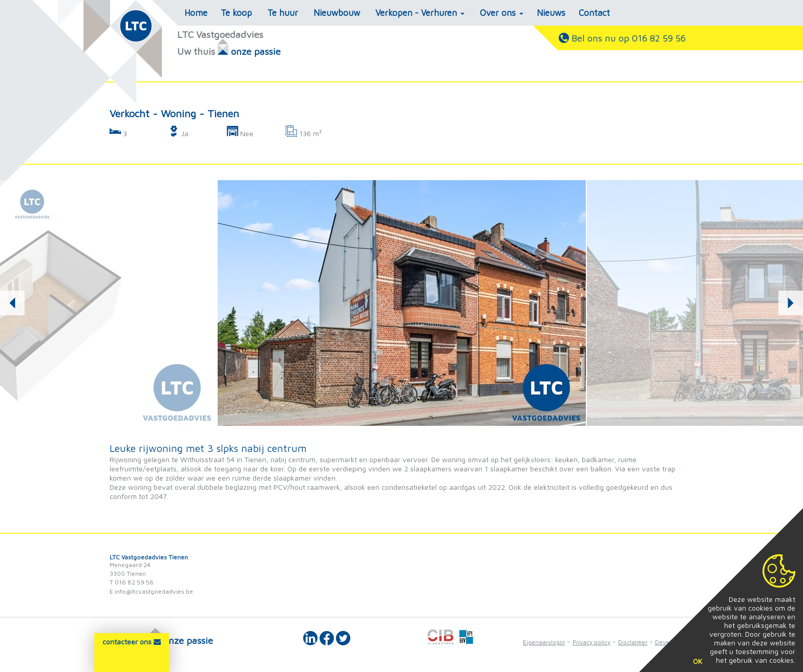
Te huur (283, 13)
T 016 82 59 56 (132, 582)
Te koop (236, 13)
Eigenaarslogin (544, 642)
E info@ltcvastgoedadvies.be (151, 591)
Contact (594, 13)
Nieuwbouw (337, 13)
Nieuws (551, 13)
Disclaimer (633, 642)
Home (196, 13)
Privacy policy (591, 642)
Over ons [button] (502, 13)
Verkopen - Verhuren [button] (420, 13)
